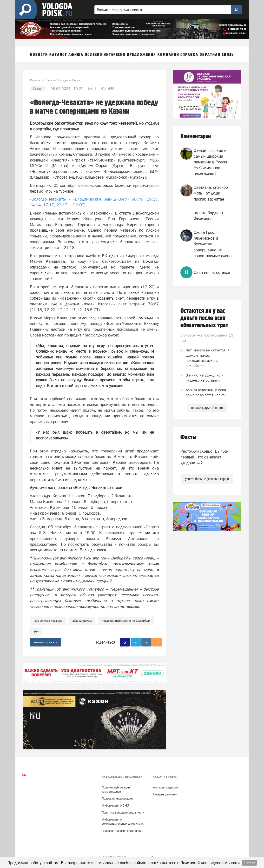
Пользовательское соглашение (122, 831)
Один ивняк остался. (212, 272)
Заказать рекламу (165, 794)
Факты (188, 437)
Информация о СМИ (115, 806)
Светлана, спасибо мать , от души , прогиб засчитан (211, 193)
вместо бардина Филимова (208, 216)
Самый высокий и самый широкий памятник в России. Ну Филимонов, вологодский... (212, 162)
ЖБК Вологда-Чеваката (48, 621)
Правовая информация (117, 799)
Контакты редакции (166, 787)
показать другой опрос (207, 408)
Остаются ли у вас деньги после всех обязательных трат (204, 318)
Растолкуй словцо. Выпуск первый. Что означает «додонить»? (204, 457)
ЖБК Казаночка (82, 621)
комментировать (45, 642)
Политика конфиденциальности (123, 813)
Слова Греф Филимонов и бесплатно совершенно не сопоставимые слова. (213, 244)
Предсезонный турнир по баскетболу (126, 621)
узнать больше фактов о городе (207, 479)
